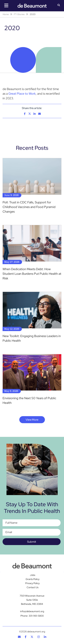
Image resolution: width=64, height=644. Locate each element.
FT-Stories (19, 14)
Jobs (33, 575)
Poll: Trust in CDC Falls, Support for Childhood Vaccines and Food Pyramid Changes (29, 207)
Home (6, 14)
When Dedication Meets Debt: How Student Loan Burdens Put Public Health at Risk (32, 274)
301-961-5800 (36, 616)
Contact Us (33, 587)
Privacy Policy (32, 583)
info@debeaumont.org (32, 611)
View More (32, 420)
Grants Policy (33, 579)
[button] (59, 5)
